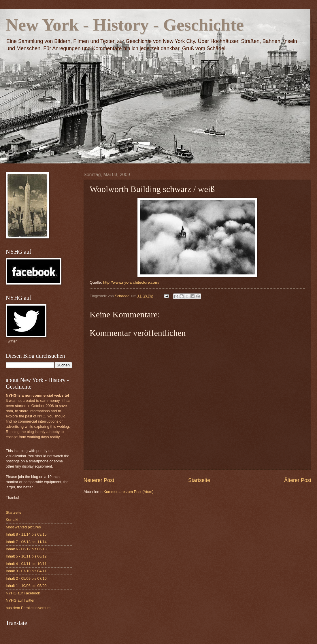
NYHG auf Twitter (20, 600)
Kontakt (12, 520)
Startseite (199, 480)
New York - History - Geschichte (125, 25)
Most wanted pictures (23, 527)
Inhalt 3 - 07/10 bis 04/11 (26, 571)
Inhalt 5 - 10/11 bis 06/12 (26, 556)
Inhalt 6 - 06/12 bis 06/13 (26, 549)
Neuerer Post (99, 480)
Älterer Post (298, 480)
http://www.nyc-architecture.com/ (131, 282)
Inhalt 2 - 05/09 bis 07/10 (26, 578)
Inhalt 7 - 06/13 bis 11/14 (26, 542)
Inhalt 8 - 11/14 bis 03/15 (26, 534)
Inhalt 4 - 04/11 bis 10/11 (26, 564)
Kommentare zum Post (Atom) (128, 492)
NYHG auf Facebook (23, 593)
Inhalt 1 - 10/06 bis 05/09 (26, 586)
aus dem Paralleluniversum (28, 608)
